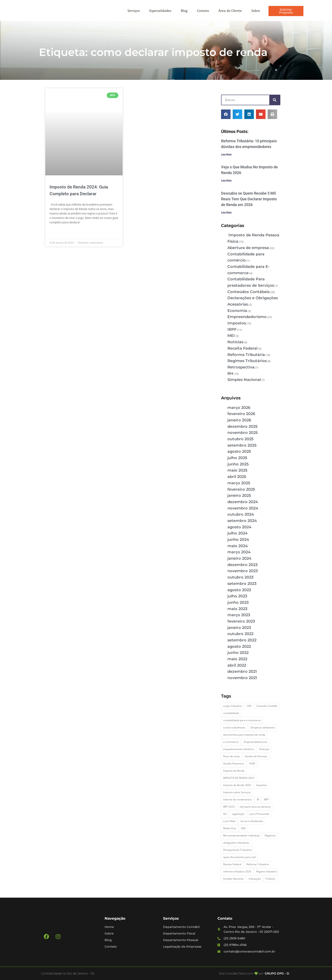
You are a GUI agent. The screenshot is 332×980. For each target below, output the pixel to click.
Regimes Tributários (247, 361)
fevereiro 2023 (241, 621)
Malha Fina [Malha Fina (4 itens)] (230, 828)
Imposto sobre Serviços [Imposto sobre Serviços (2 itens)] (237, 792)
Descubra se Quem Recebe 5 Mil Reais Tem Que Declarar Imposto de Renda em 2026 (249, 199)
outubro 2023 (240, 577)
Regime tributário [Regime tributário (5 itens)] (266, 871)
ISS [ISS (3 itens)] (225, 814)
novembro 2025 (243, 433)
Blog (184, 11)
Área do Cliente (230, 11)
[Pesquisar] (275, 100)
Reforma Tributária (246, 355)
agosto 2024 (239, 527)
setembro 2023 (242, 584)
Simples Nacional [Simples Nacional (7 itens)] (233, 879)
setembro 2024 (242, 521)
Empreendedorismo (247, 317)
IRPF (232, 329)
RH (230, 374)
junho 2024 (238, 540)
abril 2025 (237, 477)
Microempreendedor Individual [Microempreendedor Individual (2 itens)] (241, 835)
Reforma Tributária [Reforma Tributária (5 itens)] (258, 864)
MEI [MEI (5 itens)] (243, 828)
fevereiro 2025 (241, 489)
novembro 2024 (243, 508)
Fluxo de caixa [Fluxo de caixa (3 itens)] (231, 756)
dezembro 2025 (243, 426)
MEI (231, 336)
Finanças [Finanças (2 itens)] (264, 749)
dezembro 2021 (242, 671)
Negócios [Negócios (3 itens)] (270, 835)
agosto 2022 (239, 646)
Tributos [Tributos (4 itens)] (270, 879)
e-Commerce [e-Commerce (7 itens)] (231, 742)
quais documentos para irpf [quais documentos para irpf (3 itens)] (239, 857)
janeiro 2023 (239, 628)
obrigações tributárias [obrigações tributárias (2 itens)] (236, 843)
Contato (203, 11)
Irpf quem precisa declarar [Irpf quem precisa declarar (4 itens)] (255, 807)
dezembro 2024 (243, 502)
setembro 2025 (242, 445)
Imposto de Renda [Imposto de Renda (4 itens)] (234, 771)
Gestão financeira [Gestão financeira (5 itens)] (234, 763)
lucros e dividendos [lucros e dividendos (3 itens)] (252, 821)
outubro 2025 (241, 439)
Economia (237, 311)
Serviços (134, 11)
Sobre (256, 11)
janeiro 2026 (239, 420)
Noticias (235, 342)
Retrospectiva (241, 367)
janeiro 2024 (239, 558)
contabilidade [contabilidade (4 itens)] (231, 713)
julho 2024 (237, 533)
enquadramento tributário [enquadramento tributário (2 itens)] (239, 749)
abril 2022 (237, 665)
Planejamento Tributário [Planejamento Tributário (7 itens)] (237, 850)
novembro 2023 (243, 571)
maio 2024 (238, 546)
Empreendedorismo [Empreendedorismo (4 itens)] (255, 742)
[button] (226, 114)
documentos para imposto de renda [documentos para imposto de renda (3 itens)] (244, 735)
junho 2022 (238, 653)
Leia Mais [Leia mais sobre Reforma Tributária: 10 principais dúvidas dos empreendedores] (226, 155)
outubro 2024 (241, 514)
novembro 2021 (242, 678)
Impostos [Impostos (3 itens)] (261, 785)
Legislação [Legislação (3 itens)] (238, 814)
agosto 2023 (239, 590)
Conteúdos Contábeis (248, 292)
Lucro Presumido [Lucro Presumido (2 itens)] (259, 814)
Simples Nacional (244, 380)
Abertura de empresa (248, 248)
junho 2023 (238, 602)
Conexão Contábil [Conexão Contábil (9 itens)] (267, 706)
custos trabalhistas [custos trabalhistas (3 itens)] (234, 727)
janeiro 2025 (239, 496)
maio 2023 (237, 609)
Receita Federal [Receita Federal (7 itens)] (232, 864)
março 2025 (239, 483)
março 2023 (239, 615)
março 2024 (239, 552)
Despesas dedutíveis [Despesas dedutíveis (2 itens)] (263, 727)
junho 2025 (238, 464)
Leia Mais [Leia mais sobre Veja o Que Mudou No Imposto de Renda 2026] (226, 181)
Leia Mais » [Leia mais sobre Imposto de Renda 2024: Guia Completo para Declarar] (57, 232)
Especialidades (160, 11)
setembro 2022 (242, 640)
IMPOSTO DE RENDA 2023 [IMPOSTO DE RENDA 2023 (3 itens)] (239, 778)
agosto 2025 (239, 451)
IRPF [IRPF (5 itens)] (266, 799)
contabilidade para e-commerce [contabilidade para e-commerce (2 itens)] (242, 720)
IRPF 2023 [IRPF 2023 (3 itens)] (229, 807)
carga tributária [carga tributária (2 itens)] (232, 706)
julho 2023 (237, 596)
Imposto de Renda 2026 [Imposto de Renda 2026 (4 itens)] (237, 785)
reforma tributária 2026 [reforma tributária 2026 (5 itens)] (237, 871)
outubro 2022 (240, 634)
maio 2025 (237, 470)
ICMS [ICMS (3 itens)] (252, 763)
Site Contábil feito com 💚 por (241, 973)
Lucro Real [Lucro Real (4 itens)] (229, 821)
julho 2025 (237, 458)
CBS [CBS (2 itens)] (249, 706)
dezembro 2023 (242, 565)
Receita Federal (242, 348)
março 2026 (239, 408)
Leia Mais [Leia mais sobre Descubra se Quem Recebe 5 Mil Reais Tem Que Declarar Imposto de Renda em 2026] (226, 213)
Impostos (237, 323)
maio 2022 (237, 659)
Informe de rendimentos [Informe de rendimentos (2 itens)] (237, 799)
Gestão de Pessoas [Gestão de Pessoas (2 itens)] (256, 756)
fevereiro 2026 (241, 414)
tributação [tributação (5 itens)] (255, 879)
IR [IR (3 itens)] (258, 799)
